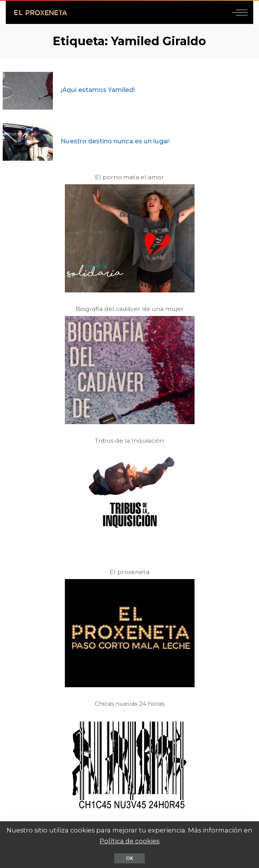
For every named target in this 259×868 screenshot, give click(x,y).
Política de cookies (129, 841)
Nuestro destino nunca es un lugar (115, 141)
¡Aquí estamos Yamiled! (98, 90)
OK (129, 858)
